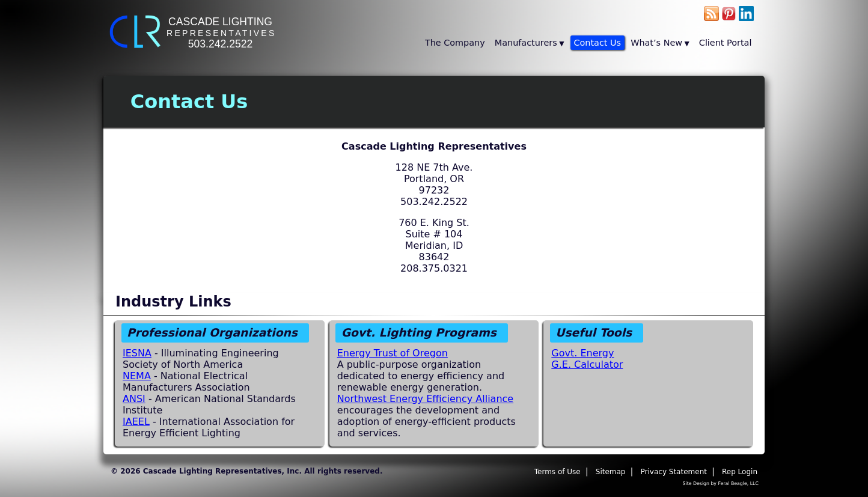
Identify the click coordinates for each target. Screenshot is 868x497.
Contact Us (598, 43)
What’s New (656, 43)
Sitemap (611, 472)
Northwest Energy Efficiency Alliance (426, 399)
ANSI (134, 399)
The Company (455, 43)
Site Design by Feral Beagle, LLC (721, 483)
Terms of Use (558, 472)
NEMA (137, 376)
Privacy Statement (674, 472)
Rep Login (740, 472)
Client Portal (726, 43)
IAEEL (136, 422)
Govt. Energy (582, 353)
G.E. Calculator (587, 364)
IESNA (137, 353)
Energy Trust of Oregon (393, 353)
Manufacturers (526, 43)
